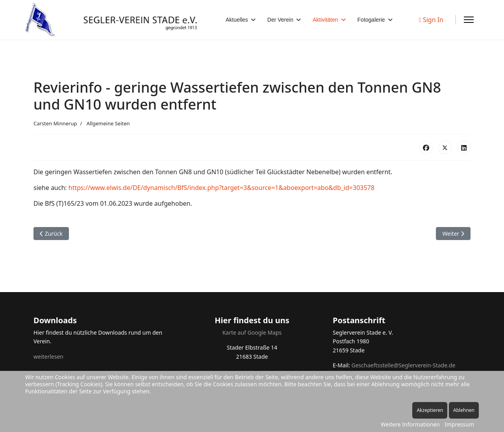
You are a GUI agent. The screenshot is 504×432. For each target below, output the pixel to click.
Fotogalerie (371, 20)
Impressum (459, 424)
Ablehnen (464, 410)
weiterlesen (48, 357)
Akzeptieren (430, 410)
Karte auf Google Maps (252, 332)
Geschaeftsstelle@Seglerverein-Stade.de (403, 365)
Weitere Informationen (410, 424)
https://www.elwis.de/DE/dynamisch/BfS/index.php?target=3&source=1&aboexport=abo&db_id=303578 (221, 188)
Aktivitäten (325, 20)
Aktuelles (237, 20)
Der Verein (280, 20)
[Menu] (469, 20)
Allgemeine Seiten (108, 123)
